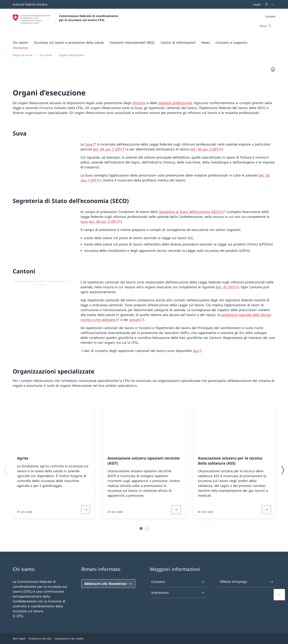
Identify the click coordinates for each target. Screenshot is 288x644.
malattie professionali (175, 103)
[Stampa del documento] (273, 69)
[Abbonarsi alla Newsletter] (108, 584)
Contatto (270, 16)
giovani (135, 320)
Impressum (178, 593)
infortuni (139, 103)
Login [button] (257, 4)
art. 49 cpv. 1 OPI (107, 149)
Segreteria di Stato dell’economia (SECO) (190, 212)
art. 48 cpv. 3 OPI (103, 221)
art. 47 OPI (225, 287)
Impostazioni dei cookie (69, 638)
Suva (89, 144)
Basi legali (19, 638)
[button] (20, 42)
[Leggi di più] (86, 510)
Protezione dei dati (40, 638)
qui (195, 351)
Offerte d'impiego (247, 582)
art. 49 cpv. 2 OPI (204, 149)
